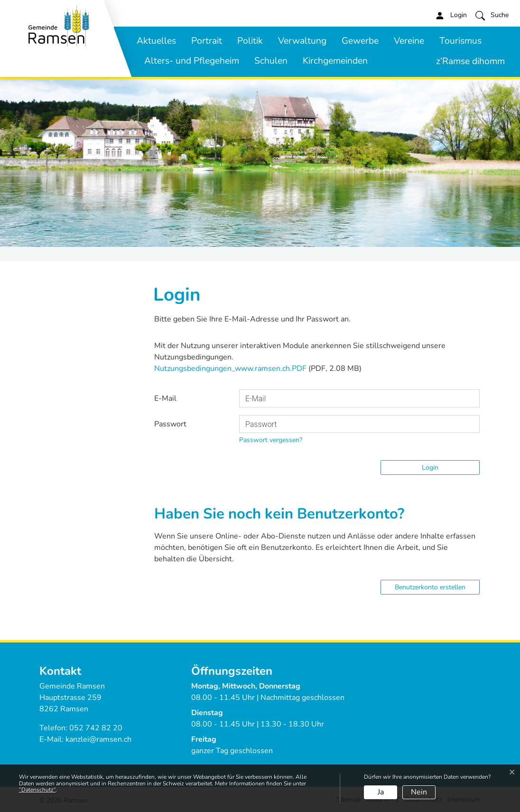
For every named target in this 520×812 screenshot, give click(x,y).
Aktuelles (156, 41)
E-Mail (165, 398)
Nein (419, 792)
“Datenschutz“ (37, 790)
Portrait (207, 41)
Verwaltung (302, 41)
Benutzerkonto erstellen (430, 587)
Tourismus (460, 41)
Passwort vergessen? (271, 440)
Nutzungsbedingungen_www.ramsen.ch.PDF (230, 368)
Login (430, 467)
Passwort (170, 424)
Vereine (409, 41)
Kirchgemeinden (335, 61)
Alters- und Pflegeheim (192, 61)
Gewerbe (360, 41)
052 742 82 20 (96, 728)
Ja (381, 792)
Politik (250, 41)
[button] (492, 15)
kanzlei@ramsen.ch (98, 739)
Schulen (271, 61)
